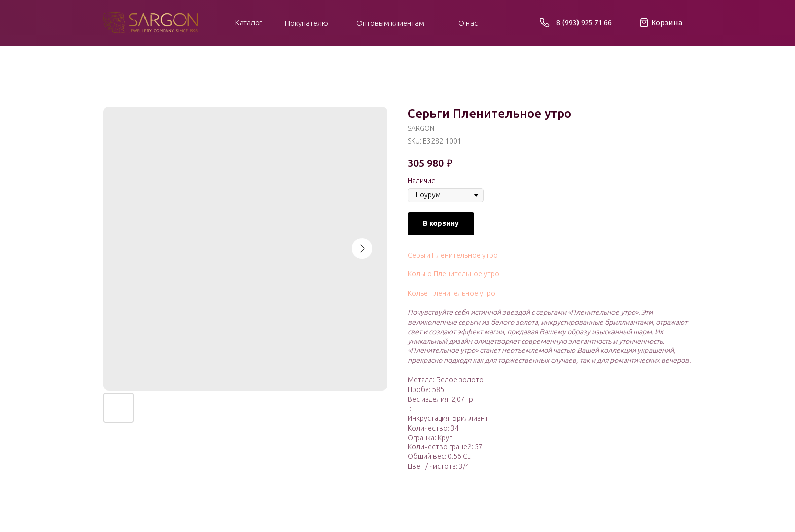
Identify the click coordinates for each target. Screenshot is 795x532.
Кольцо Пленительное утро (454, 274)
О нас (468, 23)
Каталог (249, 23)
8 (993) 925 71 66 (584, 23)
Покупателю (306, 23)
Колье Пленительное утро (451, 293)
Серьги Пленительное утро (453, 255)
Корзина (667, 23)
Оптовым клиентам (390, 23)
